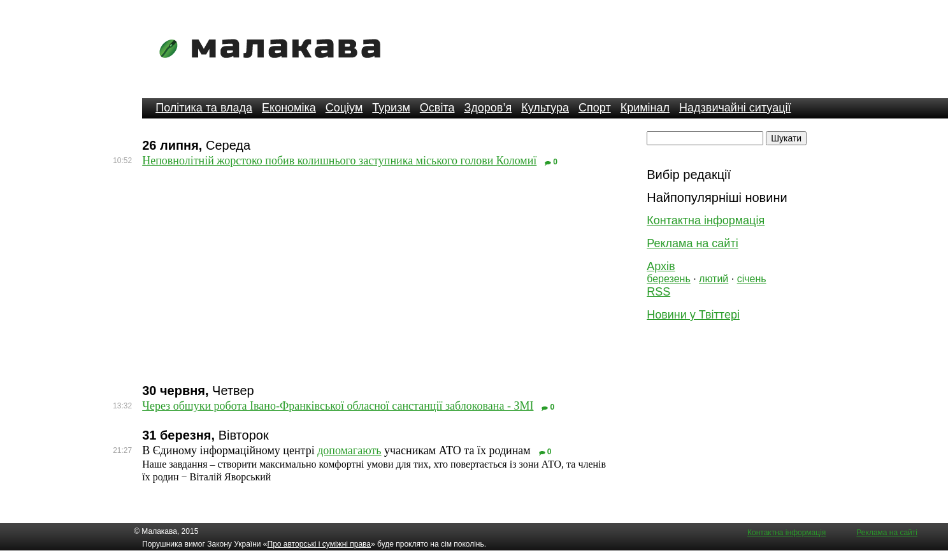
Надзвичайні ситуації (735, 108)
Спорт (595, 108)
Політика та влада (204, 108)
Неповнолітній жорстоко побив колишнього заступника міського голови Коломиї (339, 161)
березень (669, 279)
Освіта (437, 108)
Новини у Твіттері (693, 315)
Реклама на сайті (692, 243)
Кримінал (645, 108)
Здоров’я (488, 108)
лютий (714, 279)
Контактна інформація (706, 220)
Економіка (289, 108)
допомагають (349, 450)
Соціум (344, 108)
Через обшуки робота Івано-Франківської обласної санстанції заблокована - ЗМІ (338, 406)
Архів (661, 266)
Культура (545, 108)
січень (752, 279)
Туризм (391, 108)
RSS (658, 292)
